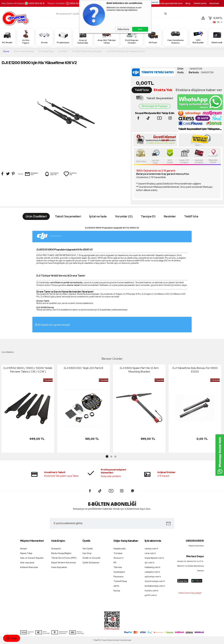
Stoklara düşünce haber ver (199, 90)
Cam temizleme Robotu (176, 37)
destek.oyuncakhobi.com (169, 3)
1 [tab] (107, 457)
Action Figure (26, 37)
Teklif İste (142, 90)
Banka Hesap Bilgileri (61, 553)
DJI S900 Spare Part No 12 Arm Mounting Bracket (139, 370)
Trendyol (118, 553)
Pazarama (118, 577)
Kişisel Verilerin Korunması (64, 563)
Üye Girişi (87, 553)
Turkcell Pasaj (120, 581)
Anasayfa (56, 549)
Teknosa (118, 567)
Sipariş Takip (26, 553)
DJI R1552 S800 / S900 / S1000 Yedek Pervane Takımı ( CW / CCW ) (28, 370)
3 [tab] (115, 457)
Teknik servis (200, 3)
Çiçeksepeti (119, 572)
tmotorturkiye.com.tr (155, 581)
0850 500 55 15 (35, 3)
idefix (116, 586)
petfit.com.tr (151, 595)
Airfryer (153, 37)
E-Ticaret (104, 640)
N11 (115, 563)
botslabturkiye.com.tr (155, 586)
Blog (188, 3)
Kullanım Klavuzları (29, 567)
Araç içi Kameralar (83, 37)
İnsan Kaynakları (59, 567)
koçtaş (117, 591)
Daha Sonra (123, 29)
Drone (44, 37)
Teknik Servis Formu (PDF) (64, 558)
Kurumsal (214, 3)
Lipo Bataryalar (198, 37)
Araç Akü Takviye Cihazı (107, 37)
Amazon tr (119, 558)
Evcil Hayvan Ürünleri (132, 37)
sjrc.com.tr (150, 563)
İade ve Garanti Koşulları (32, 558)
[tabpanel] (28, 409)
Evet (140, 29)
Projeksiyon (63, 37)
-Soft (96, 640)
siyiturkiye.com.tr (153, 577)
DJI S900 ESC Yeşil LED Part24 (84, 368)
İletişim (24, 549)
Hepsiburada (120, 549)
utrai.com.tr (150, 553)
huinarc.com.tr (152, 591)
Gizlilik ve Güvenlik (91, 558)
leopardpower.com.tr (154, 558)
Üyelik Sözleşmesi (91, 563)
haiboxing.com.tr (153, 567)
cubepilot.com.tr (152, 572)
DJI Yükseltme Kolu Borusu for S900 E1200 (195, 370)
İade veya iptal (27, 563)
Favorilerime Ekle (70, 174)
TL (215, 18)
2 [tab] (111, 457)
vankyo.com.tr (151, 549)
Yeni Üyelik (88, 549)
